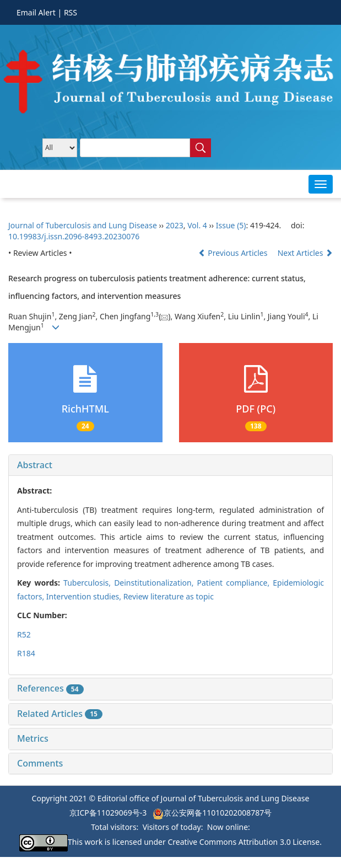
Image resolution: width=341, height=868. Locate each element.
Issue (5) (231, 225)
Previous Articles (234, 253)
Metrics (33, 738)
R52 (24, 634)
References (50, 688)
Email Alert (36, 12)
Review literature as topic (169, 596)
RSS (71, 12)
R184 (26, 653)
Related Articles (60, 714)
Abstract (35, 465)
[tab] (170, 465)
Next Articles (305, 253)
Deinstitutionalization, (155, 583)
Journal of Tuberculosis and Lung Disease (83, 225)
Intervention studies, (85, 596)
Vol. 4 (197, 225)
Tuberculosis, (89, 583)
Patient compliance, (235, 583)
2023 (175, 225)
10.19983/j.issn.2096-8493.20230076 (74, 236)
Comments (40, 763)
